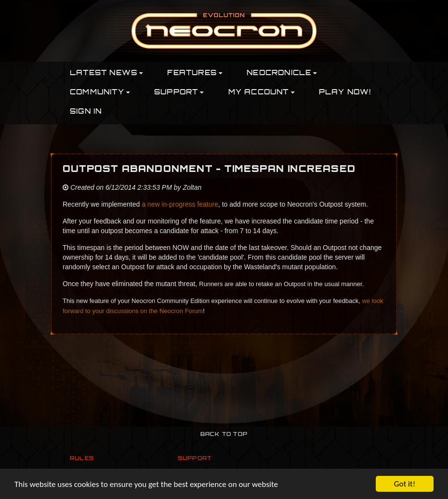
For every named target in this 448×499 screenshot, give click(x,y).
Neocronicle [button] (282, 73)
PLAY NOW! (345, 93)
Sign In (86, 112)
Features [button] (195, 73)
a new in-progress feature (180, 204)
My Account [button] (262, 93)
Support (195, 459)
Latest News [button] (106, 73)
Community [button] (100, 93)
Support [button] (179, 93)
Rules (82, 459)
